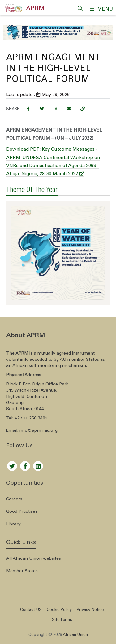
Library (13, 524)
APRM (35, 9)
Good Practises (22, 512)
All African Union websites (34, 559)
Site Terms (62, 620)
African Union (75, 635)
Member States (22, 571)
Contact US (31, 610)
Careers (14, 499)
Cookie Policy (59, 610)
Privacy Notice (90, 610)
